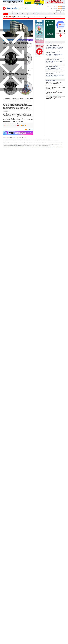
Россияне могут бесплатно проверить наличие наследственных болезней (54, 48)
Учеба (61, 14)
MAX (23, 125)
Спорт (52, 14)
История (47, 12)
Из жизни (56, 14)
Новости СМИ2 (38, 56)
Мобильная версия (7, 642)
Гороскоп (59, 12)
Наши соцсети (59, 642)
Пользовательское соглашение (18, 642)
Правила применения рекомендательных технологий (36, 642)
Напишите (20, 124)
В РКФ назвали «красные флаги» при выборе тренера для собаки (54, 55)
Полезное (54, 12)
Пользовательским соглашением (16, 641)
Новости (5, 12)
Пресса (43, 12)
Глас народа (19, 12)
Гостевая (63, 12)
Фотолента (33, 12)
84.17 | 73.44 (61, 10)
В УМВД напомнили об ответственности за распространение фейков (55, 59)
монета (10, 130)
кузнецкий (7, 130)
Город (10, 14)
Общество (30, 14)
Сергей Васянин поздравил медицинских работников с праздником (55, 66)
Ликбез (29, 12)
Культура (35, 14)
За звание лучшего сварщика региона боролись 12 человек (54, 52)
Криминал (48, 14)
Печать (32, 38)
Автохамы (15, 12)
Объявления (10, 12)
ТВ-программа (39, 12)
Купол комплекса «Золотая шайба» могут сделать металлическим (55, 76)
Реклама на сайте (52, 642)
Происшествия (41, 14)
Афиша (51, 12)
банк (4, 130)
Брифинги (14, 14)
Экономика (25, 14)
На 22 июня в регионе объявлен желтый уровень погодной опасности (55, 45)
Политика (19, 14)
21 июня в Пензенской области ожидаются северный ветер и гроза (54, 69)
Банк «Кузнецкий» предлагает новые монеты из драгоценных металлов (37, 17)
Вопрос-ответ (25, 12)
